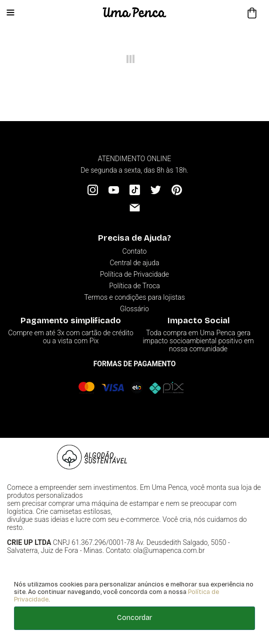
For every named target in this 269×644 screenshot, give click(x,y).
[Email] (135, 207)
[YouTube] (114, 190)
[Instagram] (93, 190)
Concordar (134, 618)
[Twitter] (156, 190)
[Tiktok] (135, 190)
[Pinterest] (177, 190)
